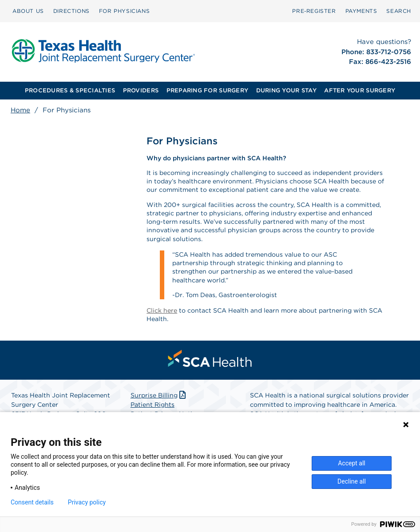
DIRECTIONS (71, 11)
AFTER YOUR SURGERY (360, 90)
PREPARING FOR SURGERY (207, 90)
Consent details (32, 502)
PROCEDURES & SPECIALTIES (70, 90)
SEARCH (399, 11)
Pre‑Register (314, 11)
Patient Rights (153, 405)
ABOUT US (28, 11)
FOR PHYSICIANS (124, 11)
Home (20, 110)
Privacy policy (87, 502)
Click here (162, 310)
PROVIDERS (141, 90)
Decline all (352, 481)
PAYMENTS (361, 11)
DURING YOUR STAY (286, 90)
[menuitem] (28, 11)
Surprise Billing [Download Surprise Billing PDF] (159, 395)
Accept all (352, 463)
